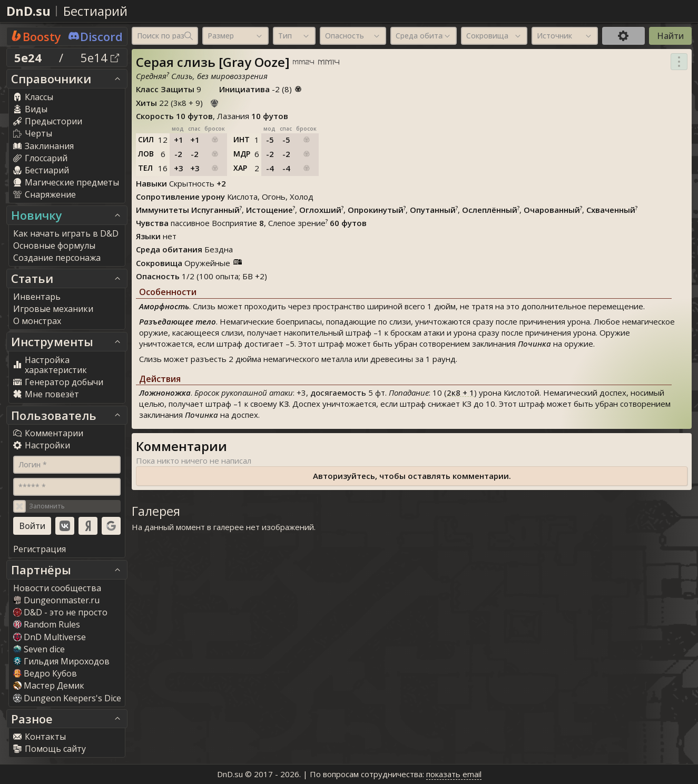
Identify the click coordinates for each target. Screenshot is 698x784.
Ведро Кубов (45, 673)
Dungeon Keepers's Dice (67, 698)
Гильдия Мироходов (61, 661)
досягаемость (338, 393)
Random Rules (47, 624)
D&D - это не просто (60, 612)
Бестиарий (95, 11)
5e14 (100, 57)
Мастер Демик (49, 685)
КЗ (284, 404)
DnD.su (28, 11)
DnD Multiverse (50, 637)
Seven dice (39, 649)
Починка (534, 344)
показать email (454, 774)
